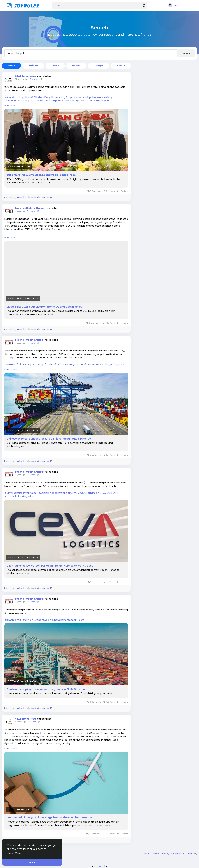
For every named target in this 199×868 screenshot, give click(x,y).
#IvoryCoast (30, 493)
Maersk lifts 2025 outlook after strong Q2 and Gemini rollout (45, 307)
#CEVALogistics (13, 493)
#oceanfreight (58, 493)
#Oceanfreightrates (71, 364)
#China (49, 364)
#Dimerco (10, 364)
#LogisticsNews (75, 97)
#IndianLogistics (74, 101)
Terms (155, 854)
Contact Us (178, 854)
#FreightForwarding (54, 97)
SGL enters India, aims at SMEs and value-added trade (41, 175)
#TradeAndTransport (97, 101)
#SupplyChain (93, 97)
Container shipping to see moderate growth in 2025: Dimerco (46, 689)
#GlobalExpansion (54, 101)
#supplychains (13, 496)
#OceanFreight (13, 101)
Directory (192, 854)
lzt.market (100, 866)
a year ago (20, 211)
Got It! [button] (32, 862)
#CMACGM (80, 493)
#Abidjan (44, 493)
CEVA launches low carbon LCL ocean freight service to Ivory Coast (50, 566)
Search (186, 53)
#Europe (37, 620)
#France (92, 493)
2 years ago (21, 722)
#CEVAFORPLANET (108, 493)
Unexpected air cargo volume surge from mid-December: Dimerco (49, 818)
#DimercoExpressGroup (30, 364)
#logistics (118, 364)
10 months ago (22, 79)
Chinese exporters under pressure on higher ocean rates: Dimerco (49, 439)
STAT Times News (26, 76)
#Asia (46, 620)
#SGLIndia (36, 97)
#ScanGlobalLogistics (17, 97)
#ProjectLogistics (33, 101)
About (146, 854)
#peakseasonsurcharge (98, 364)
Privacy (165, 854)
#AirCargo (107, 97)
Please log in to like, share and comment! (28, 197)
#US (56, 364)
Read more (11, 105)
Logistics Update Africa (29, 208)
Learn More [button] (14, 853)
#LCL (70, 493)
